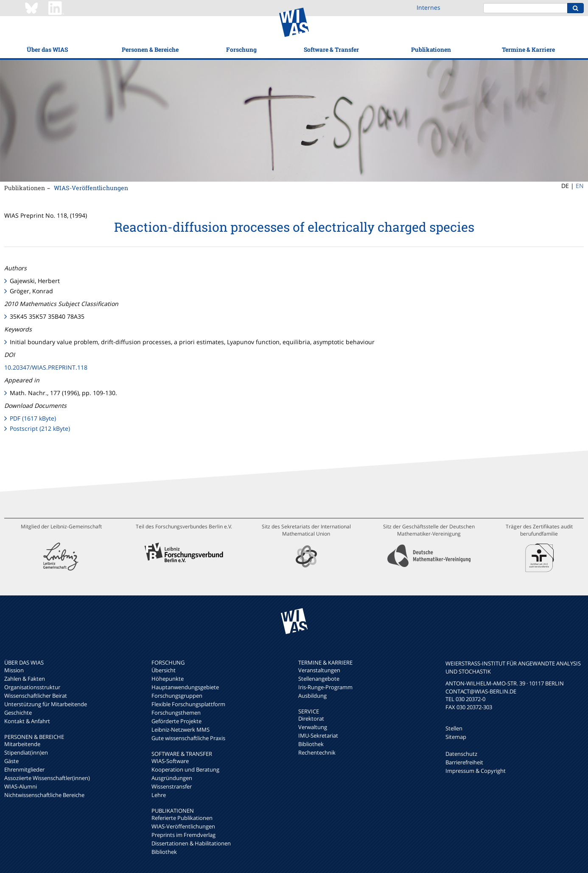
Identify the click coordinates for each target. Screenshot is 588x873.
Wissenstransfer (172, 786)
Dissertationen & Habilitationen (191, 843)
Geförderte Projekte (176, 721)
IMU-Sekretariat (318, 735)
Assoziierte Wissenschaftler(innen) (47, 778)
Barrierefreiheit (464, 762)
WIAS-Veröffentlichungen (91, 188)
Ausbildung (312, 696)
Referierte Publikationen (182, 818)
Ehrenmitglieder (24, 769)
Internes (428, 7)
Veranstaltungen (319, 670)
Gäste (11, 761)
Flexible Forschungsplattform (188, 704)
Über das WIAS (47, 49)
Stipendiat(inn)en (26, 752)
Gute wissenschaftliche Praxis (188, 738)
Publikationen (431, 49)
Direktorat (311, 719)
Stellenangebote (319, 679)
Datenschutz (461, 754)
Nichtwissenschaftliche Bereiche (44, 795)
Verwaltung (313, 727)
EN (580, 186)
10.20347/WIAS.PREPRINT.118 (46, 367)
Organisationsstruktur (32, 687)
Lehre (159, 795)
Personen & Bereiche (150, 49)
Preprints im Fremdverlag (183, 835)
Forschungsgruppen (177, 696)
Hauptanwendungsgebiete (185, 687)
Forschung (241, 49)
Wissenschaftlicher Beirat (36, 696)
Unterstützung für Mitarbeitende (46, 704)
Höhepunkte (168, 679)
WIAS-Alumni (21, 786)
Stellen (454, 728)
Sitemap (456, 737)
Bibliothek (164, 852)
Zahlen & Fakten (25, 679)
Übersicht (164, 670)
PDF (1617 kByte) (33, 418)
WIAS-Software (170, 761)
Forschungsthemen (176, 713)
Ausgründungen (172, 778)
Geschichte (18, 713)
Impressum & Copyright (476, 771)
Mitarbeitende (22, 744)
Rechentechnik (317, 752)
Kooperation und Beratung (185, 769)
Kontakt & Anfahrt (27, 721)
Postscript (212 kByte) (40, 428)
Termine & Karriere (528, 49)
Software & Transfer (331, 49)
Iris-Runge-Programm (325, 687)
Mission (14, 670)
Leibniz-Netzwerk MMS (181, 730)
